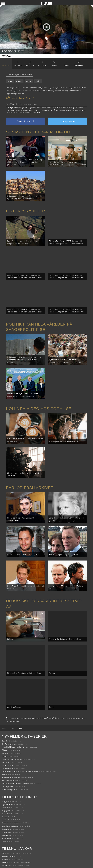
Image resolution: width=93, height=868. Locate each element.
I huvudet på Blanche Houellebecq (13, 718)
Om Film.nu (6, 824)
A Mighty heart (6, 803)
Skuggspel (5, 772)
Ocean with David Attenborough (12, 730)
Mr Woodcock (6, 809)
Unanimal (5, 724)
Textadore (5, 857)
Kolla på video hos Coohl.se (39, 395)
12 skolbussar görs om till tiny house (14, 845)
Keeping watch (7, 782)
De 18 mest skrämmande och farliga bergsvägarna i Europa (21, 848)
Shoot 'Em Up (6, 806)
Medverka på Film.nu (9, 833)
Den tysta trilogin (7, 739)
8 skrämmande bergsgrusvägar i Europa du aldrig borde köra (21, 854)
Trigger (4, 812)
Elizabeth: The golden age (10, 794)
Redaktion (5, 830)
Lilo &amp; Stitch (7, 757)
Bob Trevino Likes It (8, 715)
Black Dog (5, 712)
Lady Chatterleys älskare (10, 797)
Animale (4, 745)
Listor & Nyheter (26, 207)
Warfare (4, 727)
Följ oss (4, 836)
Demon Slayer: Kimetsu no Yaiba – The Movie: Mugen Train (21, 742)
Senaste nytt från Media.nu (38, 132)
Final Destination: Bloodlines (11, 748)
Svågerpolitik (6, 864)
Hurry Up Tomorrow (8, 751)
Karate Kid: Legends (8, 760)
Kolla (3, 851)
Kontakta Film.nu (7, 827)
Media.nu (5, 861)
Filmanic (5, 839)
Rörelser (5, 721)
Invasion (5, 791)
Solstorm (5, 788)
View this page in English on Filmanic (20, 75)
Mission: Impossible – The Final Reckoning (16, 754)
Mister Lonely (6, 779)
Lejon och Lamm (7, 776)
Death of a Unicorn (8, 736)
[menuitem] (4, 699)
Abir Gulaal (5, 733)
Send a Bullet (6, 785)
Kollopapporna (6, 800)
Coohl (4, 842)
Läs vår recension (20, 98)
